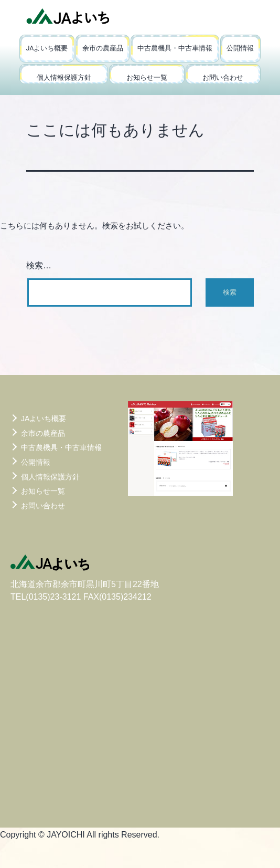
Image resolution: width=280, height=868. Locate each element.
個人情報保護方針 (64, 77)
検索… (39, 265)
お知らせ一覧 (147, 77)
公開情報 (240, 48)
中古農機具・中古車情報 (175, 48)
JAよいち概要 (47, 48)
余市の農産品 (103, 48)
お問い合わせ (223, 77)
